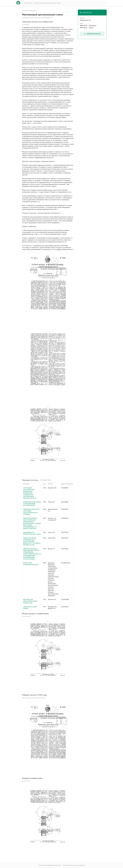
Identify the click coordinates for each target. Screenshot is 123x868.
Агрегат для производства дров (31, 564)
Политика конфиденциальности (50, 865)
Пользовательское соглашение (74, 865)
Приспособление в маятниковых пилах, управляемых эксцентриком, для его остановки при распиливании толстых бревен (32, 554)
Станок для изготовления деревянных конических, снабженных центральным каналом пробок (30, 493)
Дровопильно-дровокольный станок (32, 533)
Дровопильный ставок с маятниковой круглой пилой (32, 504)
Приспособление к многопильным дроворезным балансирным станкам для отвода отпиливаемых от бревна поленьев (32, 523)
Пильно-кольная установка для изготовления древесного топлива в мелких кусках (32, 541)
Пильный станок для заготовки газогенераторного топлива (31, 512)
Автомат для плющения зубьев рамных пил (30, 601)
